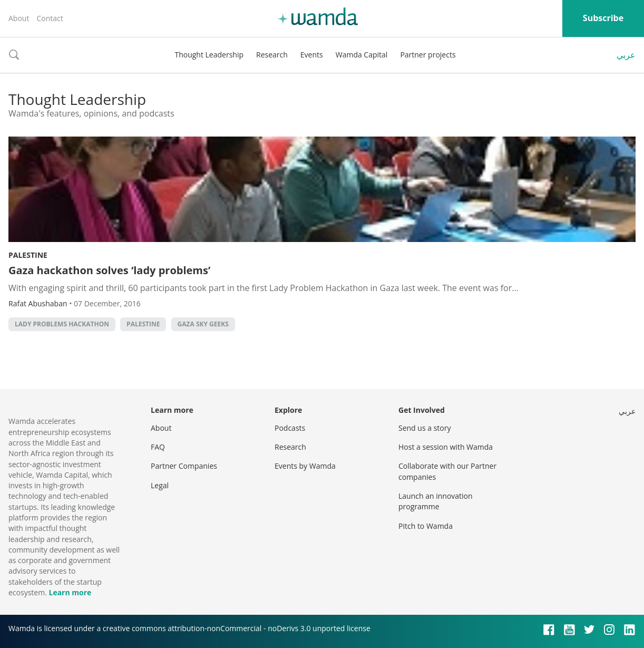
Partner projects (428, 55)
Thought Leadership (209, 55)
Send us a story (425, 428)
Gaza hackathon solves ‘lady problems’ (109, 270)
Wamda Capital (362, 55)
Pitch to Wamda (426, 526)
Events (312, 55)
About (19, 18)
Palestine (28, 255)
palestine (143, 324)
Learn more (70, 592)
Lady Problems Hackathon (62, 324)
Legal (160, 485)
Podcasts (290, 428)
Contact (50, 18)
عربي (626, 55)
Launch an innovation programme (436, 501)
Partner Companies (184, 466)
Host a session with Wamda (446, 447)
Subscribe (603, 18)
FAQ (158, 447)
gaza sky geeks (203, 324)
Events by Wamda (305, 466)
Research (272, 55)
